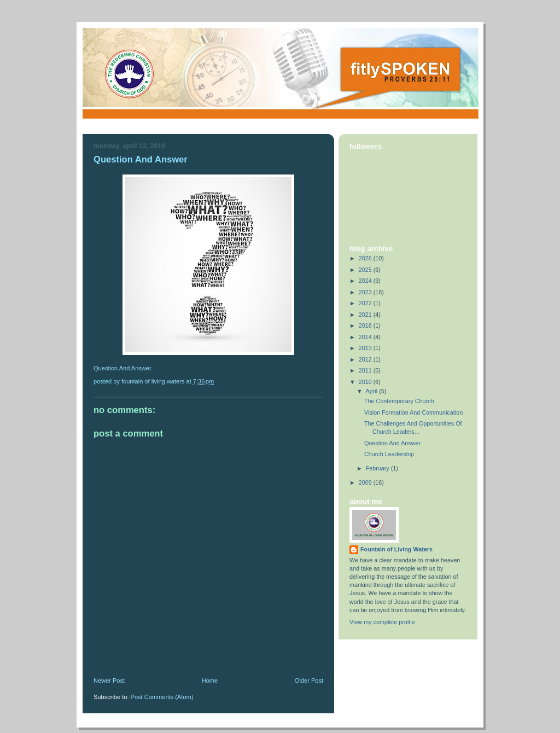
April (373, 391)
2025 (366, 270)
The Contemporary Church (399, 401)
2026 (366, 258)
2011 (366, 370)
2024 (366, 281)
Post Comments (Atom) (162, 697)
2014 (366, 337)
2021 (366, 315)
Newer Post (109, 680)
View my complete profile (382, 622)
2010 (366, 382)
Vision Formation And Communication (413, 412)
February (378, 468)
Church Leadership (389, 454)
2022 (366, 303)
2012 (366, 359)
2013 (366, 348)
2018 (366, 325)
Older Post (309, 680)
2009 (366, 482)
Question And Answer (141, 159)
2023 (366, 292)
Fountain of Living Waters (396, 549)
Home (210, 680)
